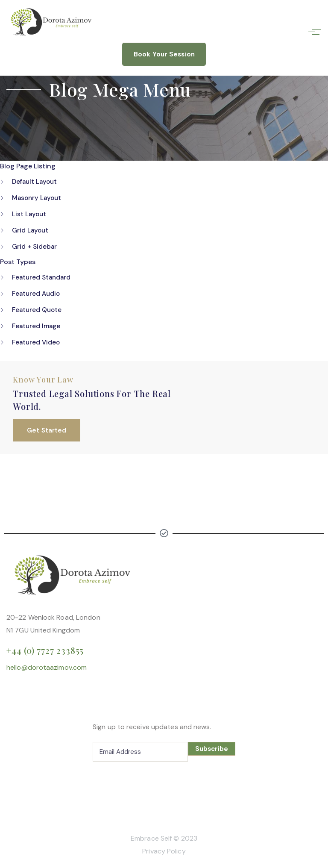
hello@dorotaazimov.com (47, 667)
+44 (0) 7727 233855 (45, 650)
